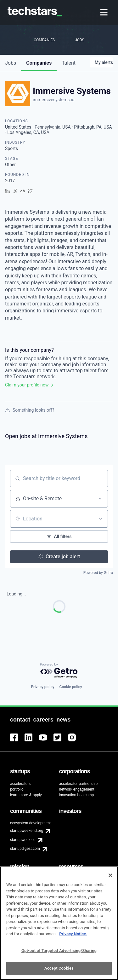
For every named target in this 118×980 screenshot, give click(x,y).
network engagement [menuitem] (77, 789)
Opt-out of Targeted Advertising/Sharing (59, 955)
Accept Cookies (59, 973)
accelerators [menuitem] (20, 784)
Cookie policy (71, 687)
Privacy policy (42, 687)
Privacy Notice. (73, 938)
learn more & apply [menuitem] (26, 795)
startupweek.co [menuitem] (23, 840)
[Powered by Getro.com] (59, 671)
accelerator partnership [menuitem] (79, 784)
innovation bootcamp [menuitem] (77, 795)
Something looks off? (30, 410)
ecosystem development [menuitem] (30, 823)
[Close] (110, 880)
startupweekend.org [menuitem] (27, 831)
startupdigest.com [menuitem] (25, 849)
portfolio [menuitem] (17, 789)
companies (39, 63)
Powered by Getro (98, 573)
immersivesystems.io (54, 100)
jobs (11, 63)
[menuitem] (105, 13)
